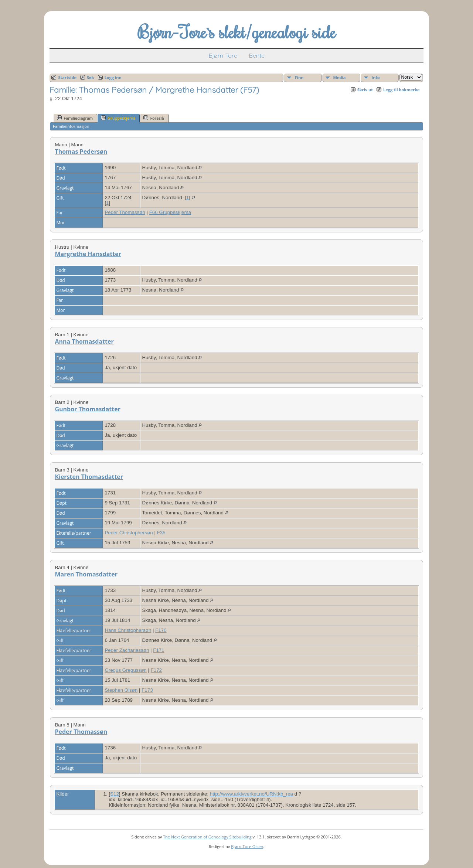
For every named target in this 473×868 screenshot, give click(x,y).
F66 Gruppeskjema (170, 212)
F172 (156, 670)
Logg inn (113, 77)
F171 (159, 650)
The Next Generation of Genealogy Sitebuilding (207, 837)
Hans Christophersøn (128, 630)
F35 (161, 533)
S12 (115, 794)
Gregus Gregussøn (125, 670)
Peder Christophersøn (129, 533)
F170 (161, 630)
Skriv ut (365, 90)
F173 (147, 690)
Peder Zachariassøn (127, 650)
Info (376, 77)
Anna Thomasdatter (84, 341)
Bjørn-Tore (223, 55)
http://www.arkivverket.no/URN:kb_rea (251, 794)
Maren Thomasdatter (86, 574)
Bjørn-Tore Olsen (247, 846)
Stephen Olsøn (121, 690)
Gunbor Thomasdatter (87, 409)
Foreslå (154, 118)
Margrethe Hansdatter (88, 254)
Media (340, 77)
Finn (299, 77)
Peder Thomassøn (125, 212)
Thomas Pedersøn (81, 152)
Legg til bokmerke (401, 90)
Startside (67, 77)
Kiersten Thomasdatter (89, 477)
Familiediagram (75, 118)
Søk (91, 77)
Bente (257, 55)
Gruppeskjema (118, 118)
